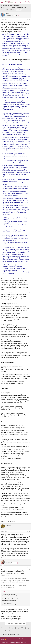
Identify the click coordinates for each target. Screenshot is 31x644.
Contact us (4, 638)
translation (19, 10)
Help (25, 638)
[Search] (29, 2)
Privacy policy (20, 638)
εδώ (19, 31)
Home (3, 639)
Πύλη (27, 61)
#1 (30, 20)
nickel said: (5, 592)
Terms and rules (11, 638)
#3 (30, 567)
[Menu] (2, 2)
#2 (30, 531)
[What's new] (26, 2)
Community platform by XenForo (13, 643)
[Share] (27, 20)
